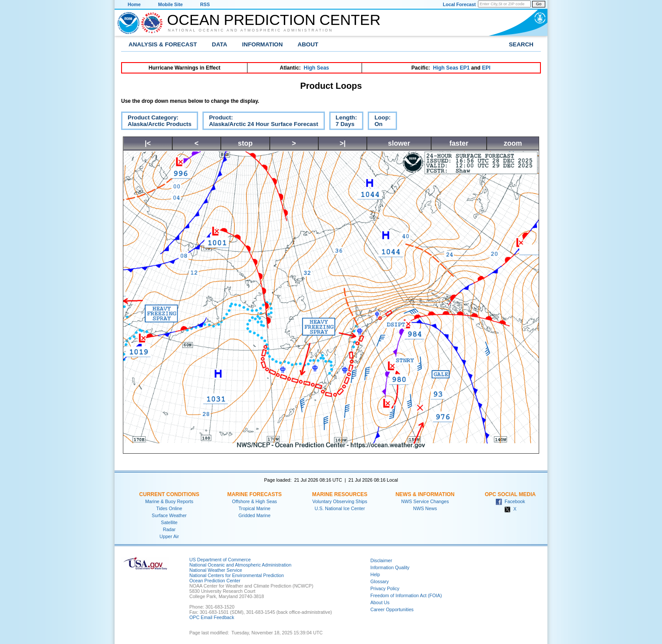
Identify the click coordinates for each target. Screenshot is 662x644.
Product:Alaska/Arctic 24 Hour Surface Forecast (260, 122)
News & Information (425, 494)
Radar (169, 529)
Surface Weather (169, 515)
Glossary (380, 581)
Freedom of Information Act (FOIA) (406, 595)
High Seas (317, 68)
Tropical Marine (254, 508)
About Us (380, 602)
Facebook (510, 501)
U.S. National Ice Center (340, 508)
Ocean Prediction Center (274, 20)
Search (521, 44)
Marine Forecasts (255, 494)
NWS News (425, 508)
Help (375, 574)
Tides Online (169, 508)
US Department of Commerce (220, 560)
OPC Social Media (510, 494)
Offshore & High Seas (255, 501)
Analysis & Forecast (163, 44)
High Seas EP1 (451, 68)
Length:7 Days (343, 122)
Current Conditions (169, 494)
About (308, 44)
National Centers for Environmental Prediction (237, 575)
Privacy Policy (385, 588)
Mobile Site (171, 4)
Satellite (169, 522)
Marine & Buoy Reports (169, 501)
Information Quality (390, 567)
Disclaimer (381, 560)
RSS (205, 4)
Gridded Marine (254, 515)
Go (539, 4)
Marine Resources (340, 494)
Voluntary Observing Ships (340, 501)
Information (263, 44)
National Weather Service (216, 570)
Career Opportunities (392, 609)
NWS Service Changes (425, 501)
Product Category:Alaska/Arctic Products (156, 122)
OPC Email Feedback (212, 617)
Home (134, 4)
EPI (486, 68)
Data (220, 44)
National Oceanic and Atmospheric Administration (251, 30)
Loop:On (379, 122)
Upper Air (169, 536)
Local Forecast (459, 4)
